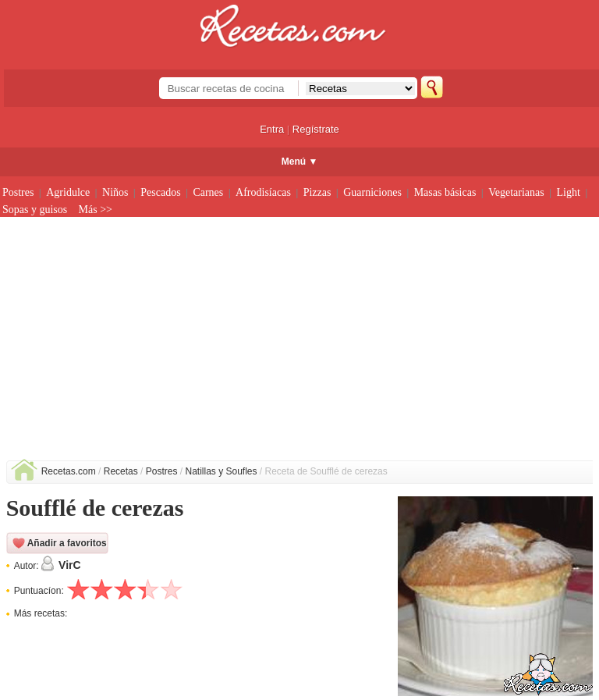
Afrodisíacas (263, 192)
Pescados (160, 192)
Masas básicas (445, 192)
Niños (115, 192)
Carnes (208, 192)
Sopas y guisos (35, 210)
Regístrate (316, 129)
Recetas (121, 471)
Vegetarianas (516, 192)
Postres (18, 192)
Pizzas (317, 192)
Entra (272, 129)
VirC (70, 565)
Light (569, 192)
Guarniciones (372, 192)
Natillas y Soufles (221, 471)
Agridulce (68, 192)
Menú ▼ (300, 162)
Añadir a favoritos (67, 543)
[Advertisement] (300, 343)
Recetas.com (69, 471)
